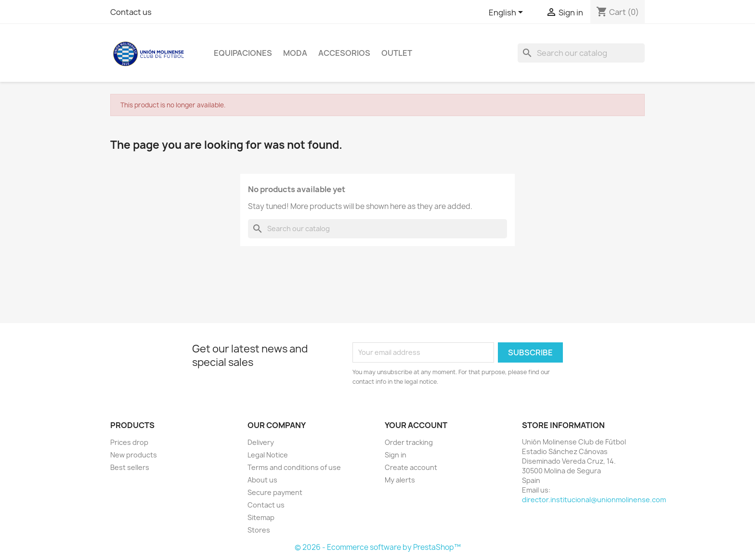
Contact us (131, 12)
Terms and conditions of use (294, 467)
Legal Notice (268, 455)
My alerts (400, 480)
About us (262, 480)
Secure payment (275, 492)
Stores (259, 530)
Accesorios (344, 53)
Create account (411, 467)
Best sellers (130, 467)
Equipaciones (243, 53)
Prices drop (129, 442)
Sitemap (261, 517)
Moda (295, 53)
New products (134, 455)
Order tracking (409, 442)
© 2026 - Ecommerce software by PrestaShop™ (378, 547)
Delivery (261, 442)
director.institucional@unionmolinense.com (594, 500)
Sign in (396, 455)
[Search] (581, 53)
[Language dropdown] (508, 13)
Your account (416, 425)
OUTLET (397, 53)
